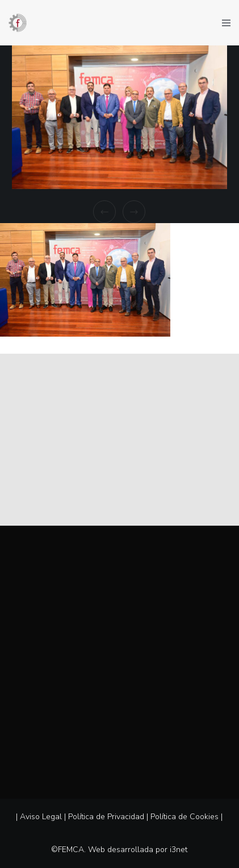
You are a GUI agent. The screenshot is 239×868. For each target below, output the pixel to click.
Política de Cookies (185, 817)
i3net (179, 850)
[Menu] (223, 23)
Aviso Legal (41, 817)
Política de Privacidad (106, 817)
